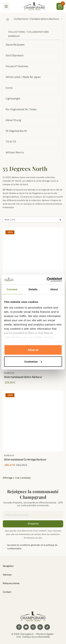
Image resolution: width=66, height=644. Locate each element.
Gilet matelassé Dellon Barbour (23, 377)
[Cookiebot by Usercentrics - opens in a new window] (47, 280)
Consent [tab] (12, 289)
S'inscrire (33, 524)
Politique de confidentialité (36, 637)
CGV (19, 637)
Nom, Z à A (10, 220)
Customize (33, 361)
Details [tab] (33, 289)
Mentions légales (45, 634)
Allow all (33, 350)
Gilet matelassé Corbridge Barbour (25, 460)
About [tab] (54, 289)
